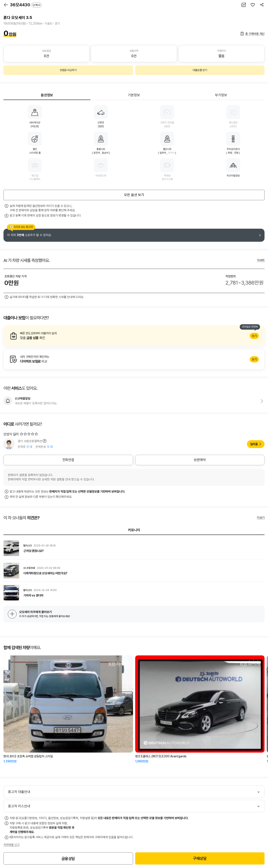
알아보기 (134, 336)
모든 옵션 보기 (134, 195)
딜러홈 (254, 444)
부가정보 (221, 95)
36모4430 (26, 5)
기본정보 (134, 95)
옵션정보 (47, 95)
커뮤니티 (134, 530)
